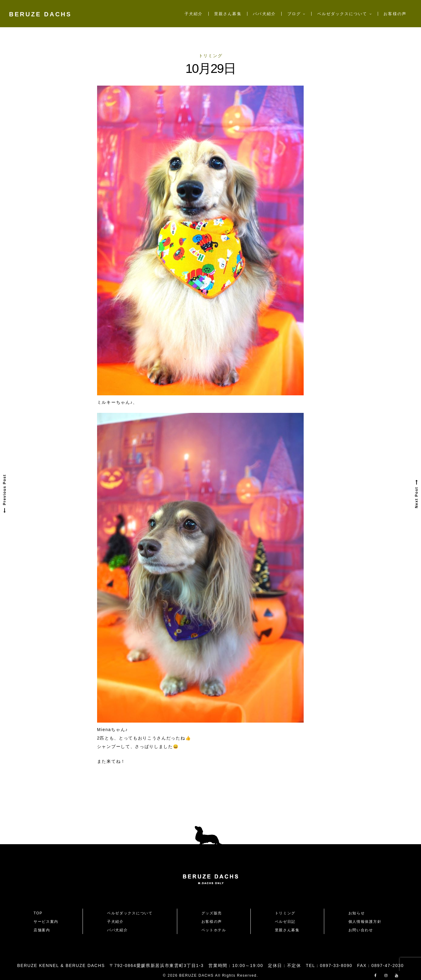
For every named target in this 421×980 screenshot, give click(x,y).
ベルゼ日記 (285, 922)
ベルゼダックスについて (342, 14)
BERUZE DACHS (40, 14)
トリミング (211, 56)
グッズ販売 (212, 913)
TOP (38, 913)
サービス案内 (46, 922)
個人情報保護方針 (365, 922)
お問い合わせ (363, 930)
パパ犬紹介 (264, 14)
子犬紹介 (194, 14)
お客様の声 (395, 14)
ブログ (294, 14)
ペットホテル (214, 930)
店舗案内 (42, 930)
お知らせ (357, 913)
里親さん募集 (228, 14)
